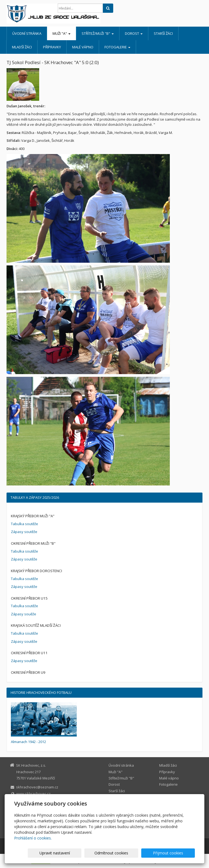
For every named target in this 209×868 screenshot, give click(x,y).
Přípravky (52, 47)
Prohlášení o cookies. (33, 838)
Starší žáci (163, 33)
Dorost (134, 33)
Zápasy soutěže (24, 532)
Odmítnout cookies (129, 853)
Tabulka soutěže (24, 524)
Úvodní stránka (27, 33)
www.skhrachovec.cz (33, 794)
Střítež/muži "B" (98, 33)
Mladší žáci (22, 47)
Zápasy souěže (24, 614)
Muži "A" (62, 33)
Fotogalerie (117, 47)
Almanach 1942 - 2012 (28, 742)
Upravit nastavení (85, 853)
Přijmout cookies (174, 853)
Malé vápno (83, 47)
